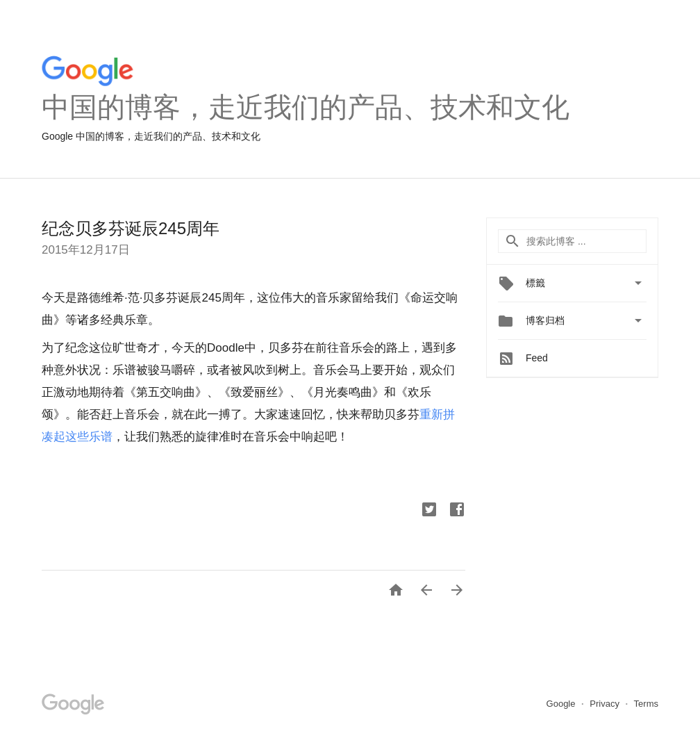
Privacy (606, 704)
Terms (646, 704)
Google (562, 704)
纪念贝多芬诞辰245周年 (131, 228)
